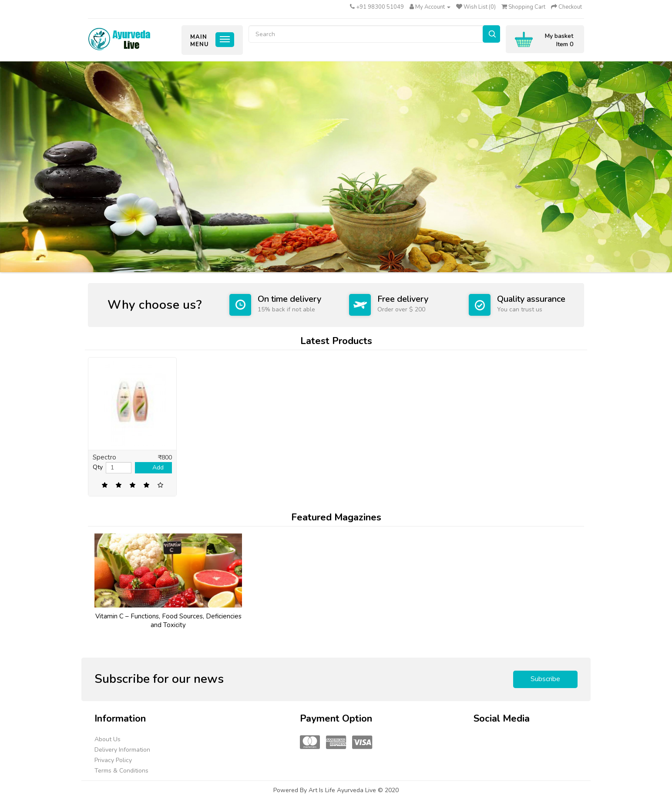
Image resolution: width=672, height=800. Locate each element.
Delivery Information (122, 750)
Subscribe (545, 679)
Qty (98, 467)
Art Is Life (323, 790)
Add (158, 468)
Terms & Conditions (121, 771)
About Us (108, 739)
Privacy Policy (113, 760)
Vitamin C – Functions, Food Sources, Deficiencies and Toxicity (168, 621)
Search (491, 34)
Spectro (104, 457)
